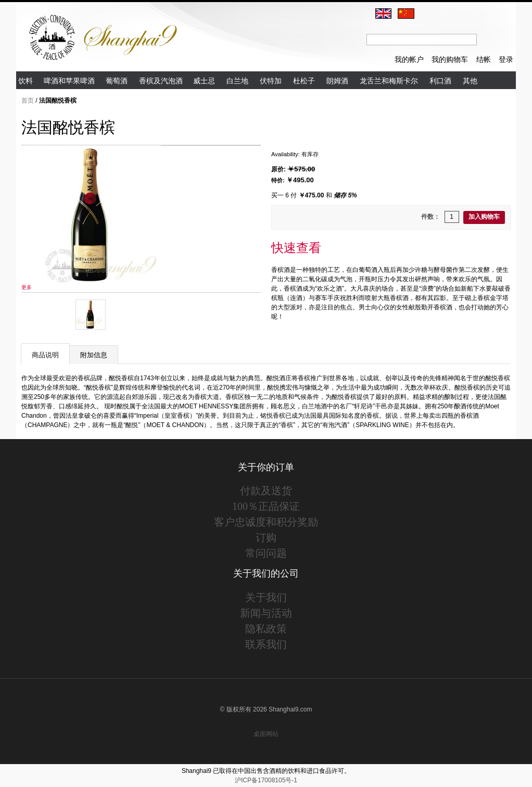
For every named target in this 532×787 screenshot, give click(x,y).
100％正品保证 (266, 506)
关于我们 (266, 597)
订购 (266, 538)
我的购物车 (450, 60)
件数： (430, 217)
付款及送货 (266, 491)
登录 (506, 60)
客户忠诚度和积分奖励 (266, 522)
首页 (28, 101)
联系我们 (266, 644)
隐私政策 (266, 629)
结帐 (484, 60)
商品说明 (45, 355)
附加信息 (94, 355)
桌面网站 (266, 734)
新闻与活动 (266, 613)
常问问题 (266, 553)
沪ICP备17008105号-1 (266, 780)
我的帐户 (409, 60)
